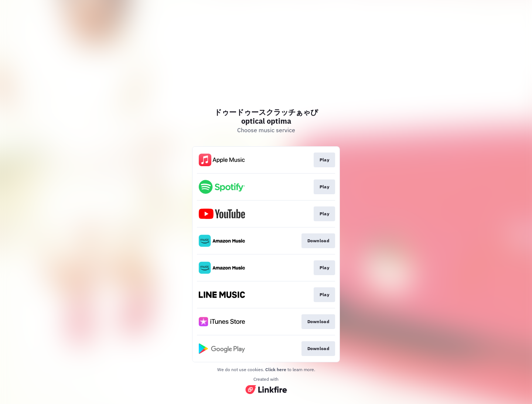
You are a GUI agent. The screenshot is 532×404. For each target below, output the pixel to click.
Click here (276, 369)
